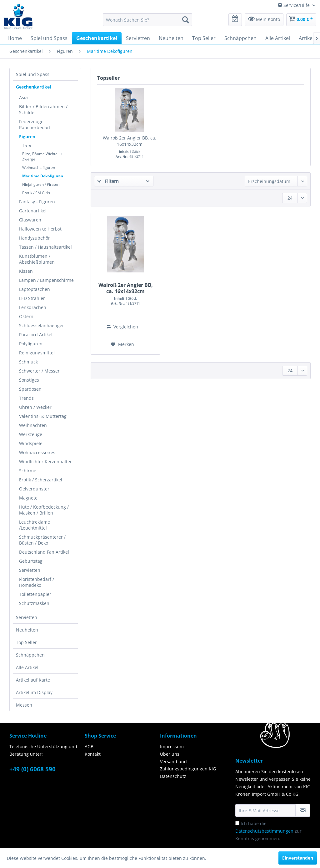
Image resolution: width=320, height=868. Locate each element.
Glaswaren (30, 220)
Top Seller (26, 642)
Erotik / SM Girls (36, 193)
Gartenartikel (33, 211)
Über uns (170, 754)
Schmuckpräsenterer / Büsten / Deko (42, 540)
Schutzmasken (34, 603)
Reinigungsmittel (37, 353)
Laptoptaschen (35, 289)
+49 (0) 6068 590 (32, 769)
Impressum (172, 746)
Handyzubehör (35, 238)
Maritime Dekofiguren (43, 176)
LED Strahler (32, 298)
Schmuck (28, 362)
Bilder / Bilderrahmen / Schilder (43, 109)
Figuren (27, 137)
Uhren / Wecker (35, 407)
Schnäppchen (30, 655)
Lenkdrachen (33, 307)
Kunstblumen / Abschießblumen (37, 259)
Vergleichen (122, 327)
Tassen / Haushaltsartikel (45, 247)
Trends (26, 398)
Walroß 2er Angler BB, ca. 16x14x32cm (130, 141)
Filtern (108, 181)
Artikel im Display (34, 692)
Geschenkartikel (33, 87)
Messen (24, 705)
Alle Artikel (27, 667)
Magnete (28, 498)
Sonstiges (29, 380)
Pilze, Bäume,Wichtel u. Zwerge (42, 156)
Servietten (30, 570)
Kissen (26, 271)
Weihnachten (33, 425)
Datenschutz (173, 776)
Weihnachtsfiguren (39, 168)
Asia (23, 97)
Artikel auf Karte (33, 680)
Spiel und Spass (33, 74)
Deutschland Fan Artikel (44, 552)
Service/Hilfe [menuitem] (294, 5)
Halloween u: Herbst (40, 229)
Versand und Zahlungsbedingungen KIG (188, 765)
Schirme (28, 471)
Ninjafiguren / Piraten (41, 184)
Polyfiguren (31, 344)
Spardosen (30, 389)
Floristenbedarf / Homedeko (37, 582)
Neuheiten (27, 630)
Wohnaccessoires (37, 452)
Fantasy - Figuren (37, 202)
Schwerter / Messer (39, 371)
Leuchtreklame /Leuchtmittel (35, 525)
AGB (89, 746)
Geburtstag (31, 561)
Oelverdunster (34, 489)
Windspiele (31, 443)
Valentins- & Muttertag (43, 416)
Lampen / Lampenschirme (46, 280)
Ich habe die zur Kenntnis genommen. (268, 831)
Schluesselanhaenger (42, 325)
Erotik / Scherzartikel (41, 480)
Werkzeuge (31, 434)
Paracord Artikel (36, 335)
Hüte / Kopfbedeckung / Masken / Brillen (44, 510)
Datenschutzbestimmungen (264, 831)
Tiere (27, 145)
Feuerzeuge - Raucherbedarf (35, 124)
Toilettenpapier (35, 594)
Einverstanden (298, 858)
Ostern (26, 316)
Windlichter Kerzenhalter (45, 462)
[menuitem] (148, 20)
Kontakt (93, 754)
